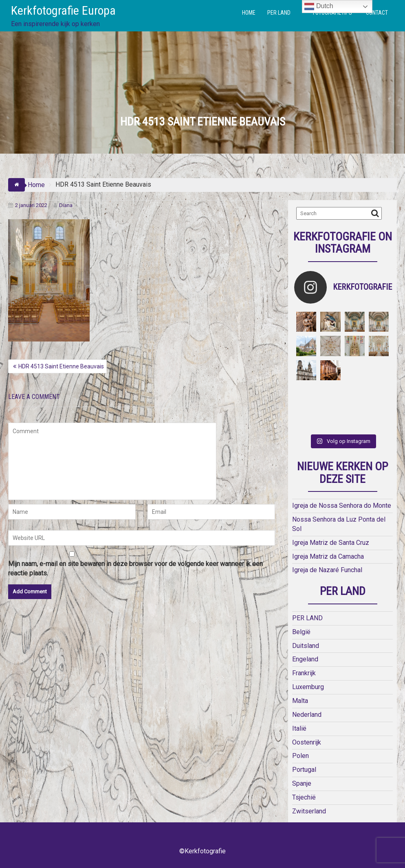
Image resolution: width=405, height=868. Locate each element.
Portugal (304, 770)
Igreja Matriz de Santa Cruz (331, 543)
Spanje (302, 783)
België (301, 632)
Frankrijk (304, 673)
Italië (299, 728)
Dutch (319, 7)
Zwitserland (309, 811)
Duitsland (306, 646)
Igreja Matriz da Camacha (328, 556)
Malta (300, 701)
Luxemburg (308, 687)
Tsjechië (304, 797)
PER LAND (279, 13)
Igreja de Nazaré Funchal (327, 570)
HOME (249, 13)
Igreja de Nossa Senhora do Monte (342, 506)
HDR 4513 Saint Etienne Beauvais (61, 366)
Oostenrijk (307, 742)
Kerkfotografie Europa (63, 10)
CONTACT (377, 13)
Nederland (307, 715)
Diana (63, 205)
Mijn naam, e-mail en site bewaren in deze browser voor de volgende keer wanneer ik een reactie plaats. (135, 568)
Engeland (305, 659)
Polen (300, 756)
